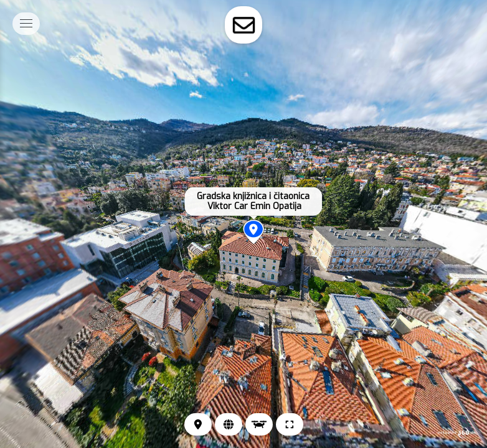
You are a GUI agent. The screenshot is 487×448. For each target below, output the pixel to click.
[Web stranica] (229, 424)
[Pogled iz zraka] (259, 424)
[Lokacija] (198, 424)
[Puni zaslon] (290, 424)
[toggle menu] (26, 24)
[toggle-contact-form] (243, 25)
